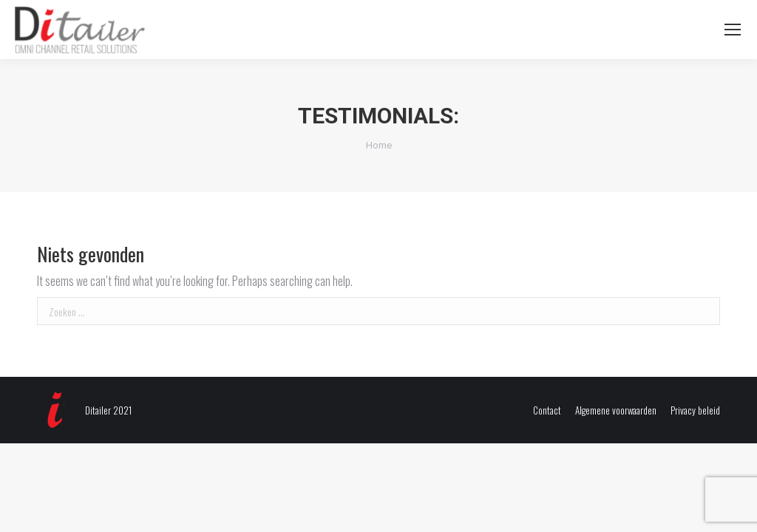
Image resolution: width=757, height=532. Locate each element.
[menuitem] (547, 410)
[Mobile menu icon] (733, 30)
